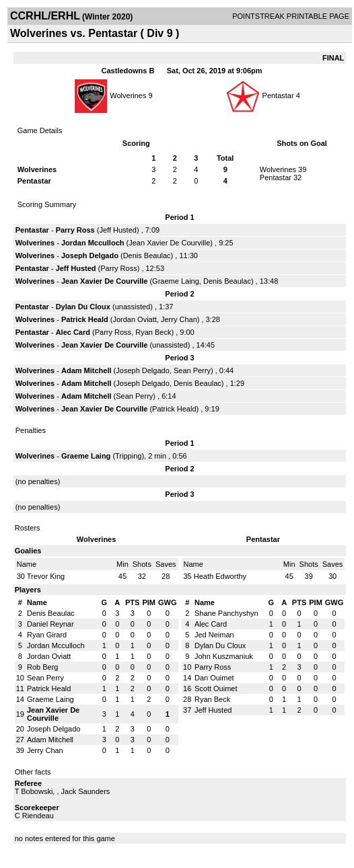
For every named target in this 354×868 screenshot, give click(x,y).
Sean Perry (192, 370)
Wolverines (128, 95)
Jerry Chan (179, 319)
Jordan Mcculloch (93, 243)
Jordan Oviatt (134, 319)
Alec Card (73, 332)
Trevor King (46, 576)
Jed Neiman (214, 635)
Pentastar (279, 95)
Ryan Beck (153, 332)
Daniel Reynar (50, 624)
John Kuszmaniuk (224, 656)
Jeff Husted (117, 230)
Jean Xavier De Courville (169, 243)
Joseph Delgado (90, 255)
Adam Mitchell (86, 370)
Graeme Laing (176, 281)
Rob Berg (42, 667)
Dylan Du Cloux (83, 307)
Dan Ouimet (214, 678)
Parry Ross (75, 230)
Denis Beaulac (147, 255)
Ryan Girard (47, 635)
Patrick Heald (85, 319)
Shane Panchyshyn (226, 613)
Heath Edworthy (220, 576)
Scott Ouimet (216, 688)
